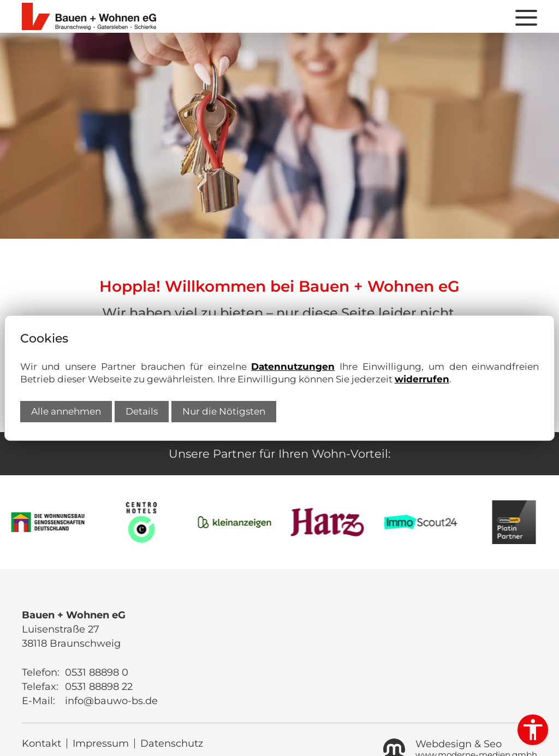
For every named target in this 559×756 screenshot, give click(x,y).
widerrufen (422, 379)
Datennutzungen (293, 367)
